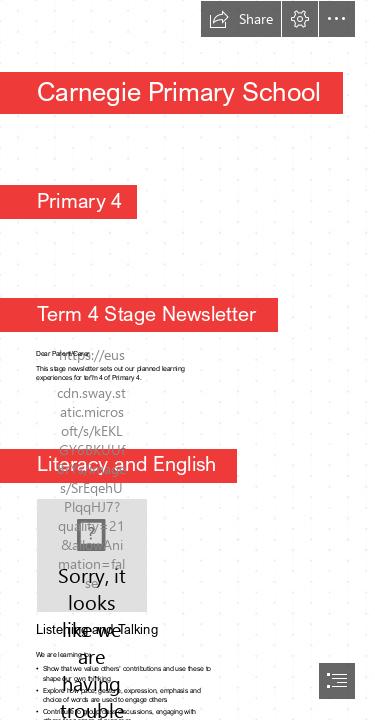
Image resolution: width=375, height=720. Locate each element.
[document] (187, 360)
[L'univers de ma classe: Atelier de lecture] (92, 555)
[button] (241, 19)
